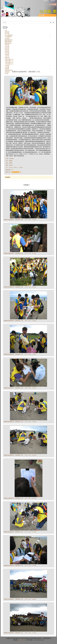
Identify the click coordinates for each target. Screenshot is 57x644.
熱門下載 (7, 34)
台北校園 (7, 38)
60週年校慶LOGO (9, 59)
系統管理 (53, 1)
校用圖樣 (7, 69)
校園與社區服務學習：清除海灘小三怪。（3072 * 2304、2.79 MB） (20, 633)
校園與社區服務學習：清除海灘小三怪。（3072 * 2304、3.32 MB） (20, 566)
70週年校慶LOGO (9, 62)
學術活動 (7, 45)
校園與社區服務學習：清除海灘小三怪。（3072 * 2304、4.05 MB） (20, 455)
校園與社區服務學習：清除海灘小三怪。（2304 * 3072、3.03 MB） (20, 498)
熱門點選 (7, 32)
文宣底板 (7, 66)
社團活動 (7, 51)
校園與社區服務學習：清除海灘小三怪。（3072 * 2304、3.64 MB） (20, 388)
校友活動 (7, 48)
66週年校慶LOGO (9, 61)
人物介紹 (7, 56)
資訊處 (25, 640)
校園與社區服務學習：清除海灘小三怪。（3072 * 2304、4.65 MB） (20, 287)
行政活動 (7, 46)
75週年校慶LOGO (9, 64)
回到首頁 (46, 1)
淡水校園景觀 (8, 37)
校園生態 (7, 58)
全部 (6, 30)
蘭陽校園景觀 (8, 42)
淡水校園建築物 (9, 35)
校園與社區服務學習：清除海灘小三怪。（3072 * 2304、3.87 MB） (20, 253)
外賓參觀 (7, 54)
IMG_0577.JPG (16, 172)
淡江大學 (21, 640)
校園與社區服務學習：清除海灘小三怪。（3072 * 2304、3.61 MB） (20, 220)
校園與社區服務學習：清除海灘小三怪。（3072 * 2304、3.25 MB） (20, 321)
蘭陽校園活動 (8, 43)
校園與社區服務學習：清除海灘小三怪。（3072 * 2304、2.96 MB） (20, 599)
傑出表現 (7, 50)
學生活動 (7, 53)
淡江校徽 (7, 67)
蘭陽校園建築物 (9, 40)
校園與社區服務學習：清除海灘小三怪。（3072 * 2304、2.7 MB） (20, 354)
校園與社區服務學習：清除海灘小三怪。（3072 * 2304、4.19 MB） (20, 422)
